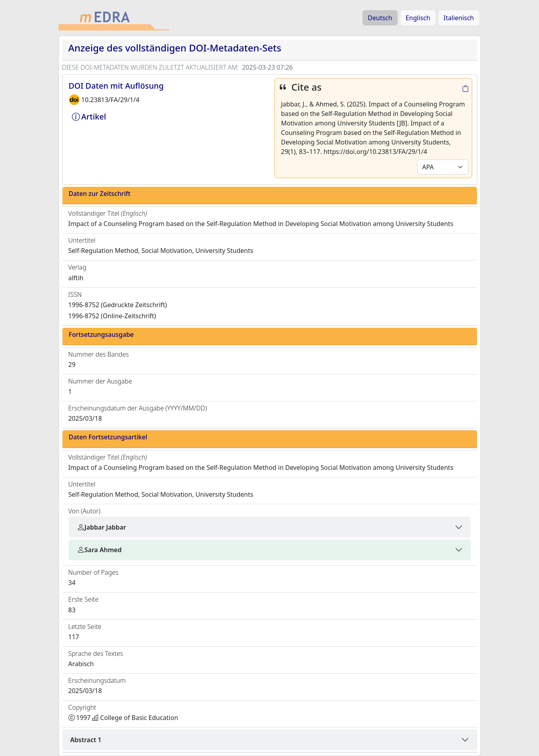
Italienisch (459, 18)
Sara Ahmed (99, 550)
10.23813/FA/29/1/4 (111, 100)
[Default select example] (443, 167)
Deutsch (380, 18)
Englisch (418, 18)
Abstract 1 (86, 740)
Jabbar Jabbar (101, 527)
